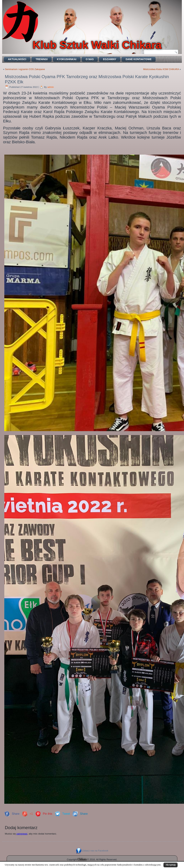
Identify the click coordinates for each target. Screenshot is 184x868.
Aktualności (17, 59)
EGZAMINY (110, 59)
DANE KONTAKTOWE (139, 59)
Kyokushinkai (67, 59)
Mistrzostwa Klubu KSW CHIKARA (161, 69)
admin (51, 87)
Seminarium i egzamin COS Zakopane (25, 69)
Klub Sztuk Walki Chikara (97, 45)
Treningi (42, 59)
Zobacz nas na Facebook (95, 851)
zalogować (22, 834)
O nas (90, 59)
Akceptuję (170, 865)
